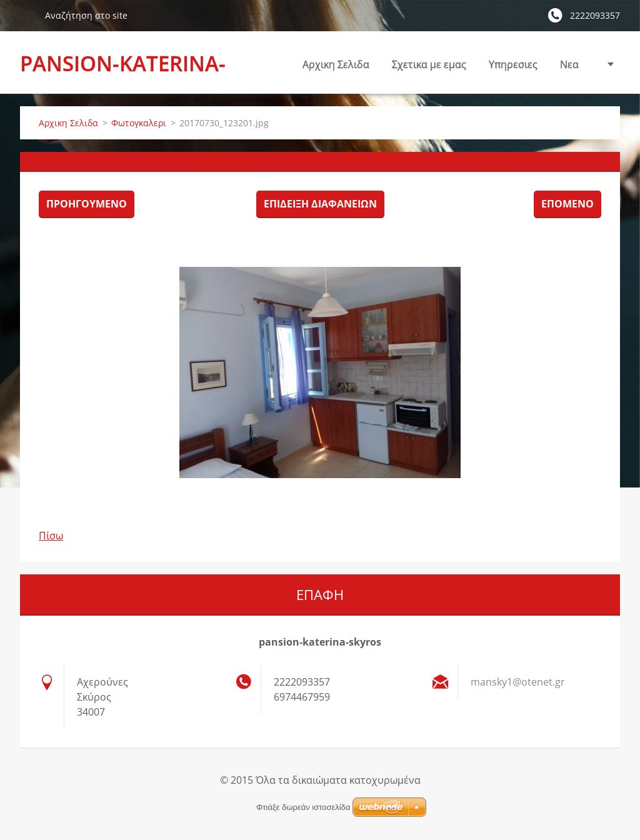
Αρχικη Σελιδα (336, 64)
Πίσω (51, 536)
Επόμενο (567, 204)
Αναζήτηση (27, 15)
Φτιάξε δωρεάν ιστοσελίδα (303, 807)
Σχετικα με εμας (429, 68)
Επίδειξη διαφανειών (320, 204)
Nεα (569, 64)
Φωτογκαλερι (139, 123)
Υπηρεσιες (513, 68)
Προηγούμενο (87, 204)
